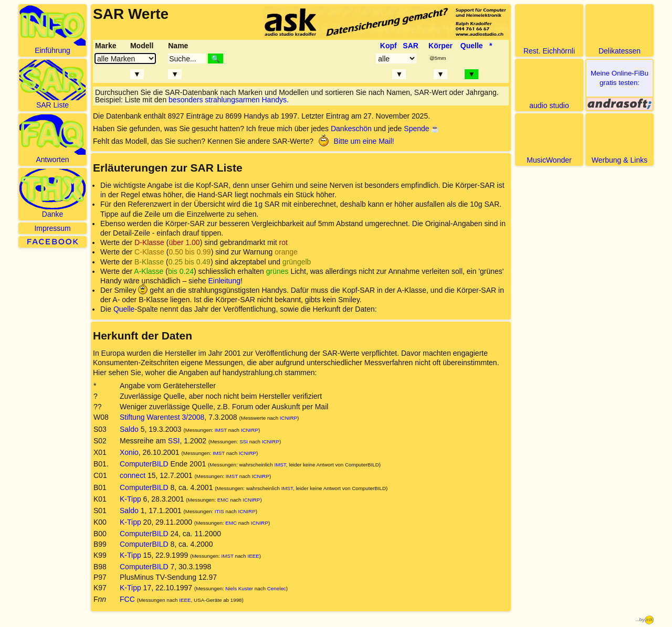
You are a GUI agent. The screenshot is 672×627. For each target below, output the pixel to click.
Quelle (124, 309)
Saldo (129, 429)
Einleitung (224, 281)
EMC (223, 500)
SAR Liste (52, 84)
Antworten (52, 139)
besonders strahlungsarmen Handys (228, 100)
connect (133, 475)
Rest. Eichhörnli (549, 30)
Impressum (52, 228)
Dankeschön (351, 129)
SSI (174, 441)
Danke (52, 194)
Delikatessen (619, 30)
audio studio (549, 85)
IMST (221, 430)
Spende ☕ (422, 129)
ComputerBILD (144, 464)
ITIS (219, 511)
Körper (440, 46)
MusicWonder (549, 139)
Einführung (52, 30)
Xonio (129, 452)
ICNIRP (288, 418)
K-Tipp (130, 499)
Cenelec (277, 588)
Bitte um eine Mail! (355, 141)
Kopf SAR (399, 46)
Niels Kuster (239, 588)
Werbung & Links (619, 139)
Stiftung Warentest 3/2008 (162, 417)
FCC (127, 599)
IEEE (253, 556)
